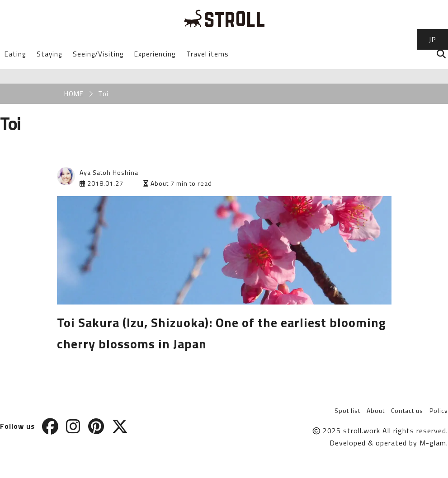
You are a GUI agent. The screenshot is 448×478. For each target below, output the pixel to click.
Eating (15, 54)
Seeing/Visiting (98, 54)
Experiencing (155, 54)
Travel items (207, 54)
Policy (439, 410)
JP (432, 39)
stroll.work (362, 431)
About (376, 410)
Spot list (347, 410)
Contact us (407, 410)
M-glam (433, 443)
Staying (49, 54)
